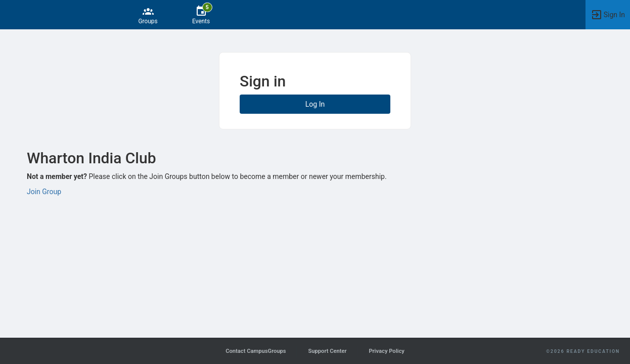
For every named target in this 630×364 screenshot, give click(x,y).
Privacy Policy (386, 351)
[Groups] (148, 15)
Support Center (327, 351)
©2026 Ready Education (583, 351)
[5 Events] (201, 15)
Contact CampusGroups (256, 351)
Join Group (44, 192)
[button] (608, 15)
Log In (315, 104)
